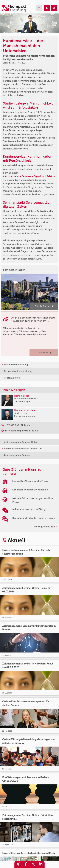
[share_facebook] (26, 865)
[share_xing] (18, 865)
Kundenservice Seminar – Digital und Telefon (30, 176)
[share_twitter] (33, 865)
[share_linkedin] (41, 865)
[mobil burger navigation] (39, 8)
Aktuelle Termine (44, 306)
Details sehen (44, 353)
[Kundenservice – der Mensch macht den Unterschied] (47, 8)
